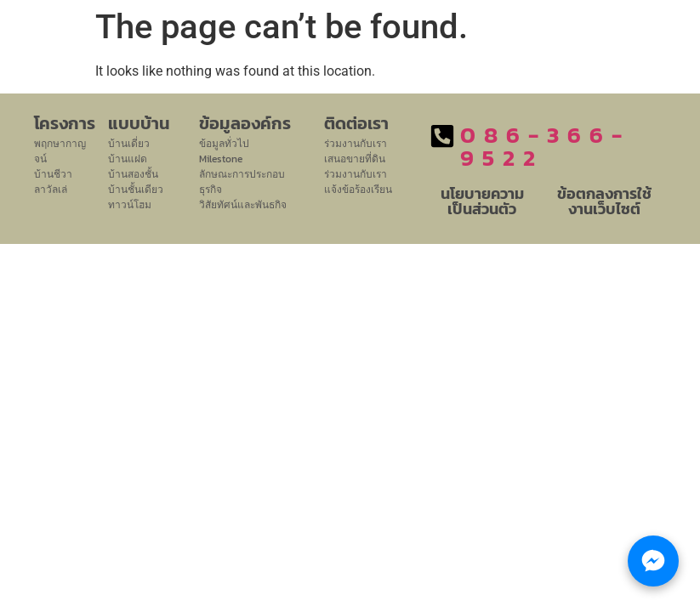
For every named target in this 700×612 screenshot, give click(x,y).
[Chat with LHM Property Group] (653, 561)
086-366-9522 (545, 146)
